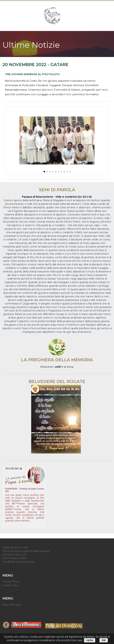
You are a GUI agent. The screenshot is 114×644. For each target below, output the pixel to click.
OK (104, 640)
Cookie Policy (11, 585)
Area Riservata (11, 605)
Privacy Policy (11, 582)
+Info (90, 640)
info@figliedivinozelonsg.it (19, 562)
